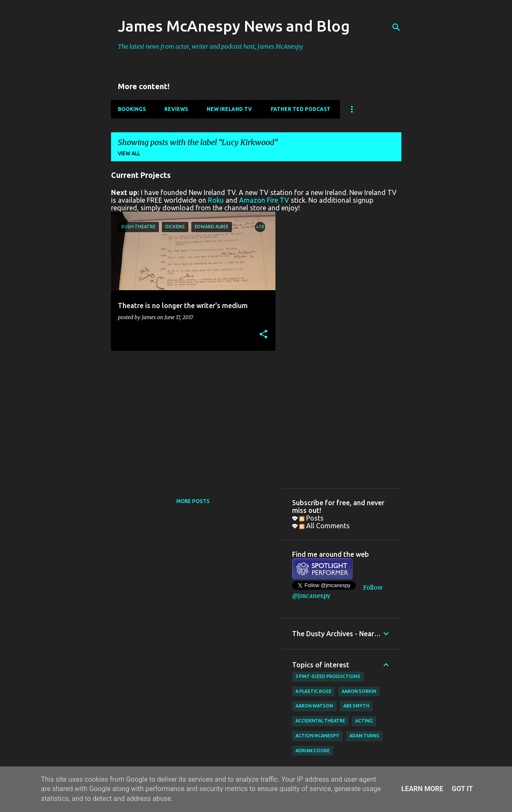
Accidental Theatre (320, 721)
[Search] (396, 27)
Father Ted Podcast (301, 109)
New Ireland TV (229, 109)
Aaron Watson (314, 706)
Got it (462, 789)
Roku (216, 200)
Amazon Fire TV (264, 200)
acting (364, 721)
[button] (263, 335)
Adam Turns (364, 736)
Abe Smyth (356, 706)
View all (129, 153)
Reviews (176, 109)
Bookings (132, 109)
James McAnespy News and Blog (234, 26)
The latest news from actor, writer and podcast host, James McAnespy (211, 47)
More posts (193, 501)
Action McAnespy (317, 736)
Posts (312, 518)
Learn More (422, 789)
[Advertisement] (190, 417)
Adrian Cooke (313, 751)
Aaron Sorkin (359, 691)
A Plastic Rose (313, 691)
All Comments (325, 526)
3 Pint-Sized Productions (328, 676)
